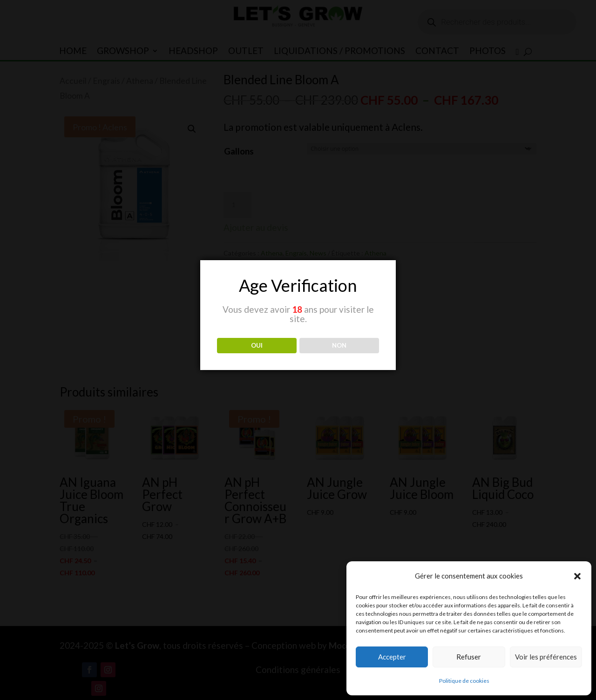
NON (339, 345)
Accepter (392, 657)
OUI (257, 345)
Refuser (469, 657)
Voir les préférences (546, 657)
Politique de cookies (464, 681)
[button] (577, 576)
